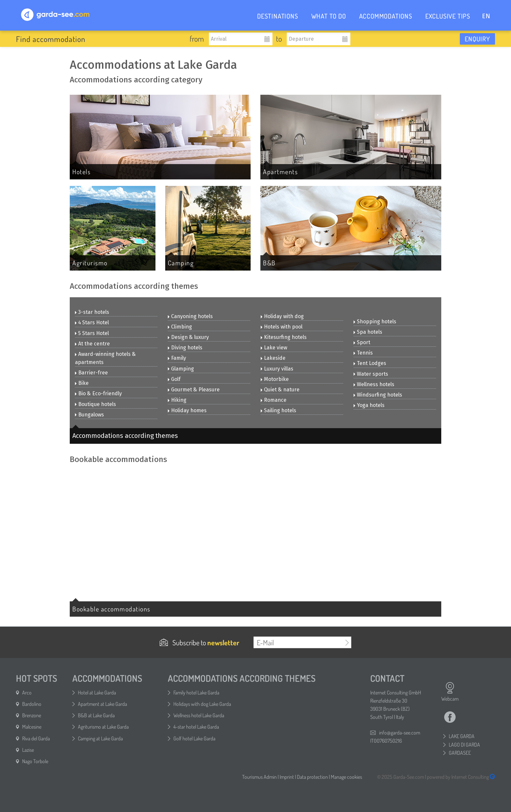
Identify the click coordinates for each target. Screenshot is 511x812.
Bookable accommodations (111, 609)
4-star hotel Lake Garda (196, 727)
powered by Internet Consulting (461, 777)
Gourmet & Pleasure (194, 390)
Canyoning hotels (190, 316)
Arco (27, 693)
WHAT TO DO (329, 16)
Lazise (28, 750)
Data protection (312, 777)
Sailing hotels (278, 410)
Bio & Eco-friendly (98, 393)
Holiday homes (187, 410)
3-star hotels (92, 312)
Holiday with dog (282, 316)
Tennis (363, 353)
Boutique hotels (95, 404)
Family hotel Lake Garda (196, 693)
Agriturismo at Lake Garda (103, 727)
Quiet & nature (280, 390)
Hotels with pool (282, 327)
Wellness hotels (374, 384)
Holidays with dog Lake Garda (202, 704)
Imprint (287, 777)
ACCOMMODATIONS (386, 16)
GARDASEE (460, 753)
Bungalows (89, 415)
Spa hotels (368, 332)
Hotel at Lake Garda (97, 693)
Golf (174, 379)
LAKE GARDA (462, 736)
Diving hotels (185, 348)
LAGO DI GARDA (464, 745)
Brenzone (32, 715)
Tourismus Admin (259, 777)
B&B (269, 263)
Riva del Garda (36, 738)
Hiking (177, 400)
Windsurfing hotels (378, 395)
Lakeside (273, 358)
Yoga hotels (369, 405)
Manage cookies (346, 777)
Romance (274, 400)
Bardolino (32, 704)
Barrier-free (91, 373)
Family (177, 358)
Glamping (181, 369)
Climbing (180, 327)
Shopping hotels (375, 322)
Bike (82, 383)
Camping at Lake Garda (100, 738)
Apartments (280, 172)
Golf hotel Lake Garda (194, 738)
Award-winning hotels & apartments (105, 358)
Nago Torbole (35, 761)
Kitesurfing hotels (284, 337)
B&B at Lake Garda (96, 715)
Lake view (274, 348)
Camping (181, 263)
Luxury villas (277, 369)
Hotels (81, 172)
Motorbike (275, 379)
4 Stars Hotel (92, 322)
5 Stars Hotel (92, 333)
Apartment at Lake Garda (102, 704)
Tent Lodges (370, 363)
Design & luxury (188, 337)
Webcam (450, 692)
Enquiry (477, 39)
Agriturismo (90, 263)
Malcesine (32, 727)
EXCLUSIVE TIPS (448, 16)
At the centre (92, 344)
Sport (362, 342)
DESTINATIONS (278, 16)
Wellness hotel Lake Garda (199, 715)
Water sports (371, 374)
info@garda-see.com (400, 733)
